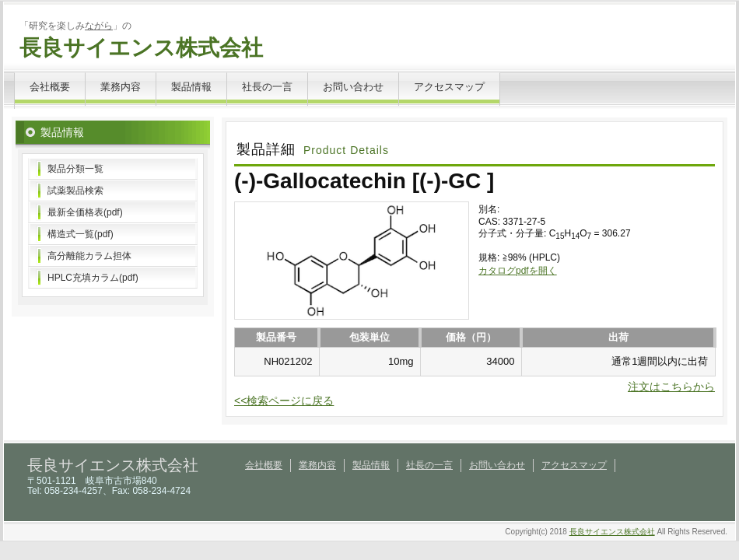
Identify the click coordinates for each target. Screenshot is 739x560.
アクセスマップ (449, 87)
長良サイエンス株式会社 (141, 48)
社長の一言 (267, 87)
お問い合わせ (353, 87)
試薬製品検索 (75, 191)
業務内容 (121, 87)
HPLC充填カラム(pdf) (93, 278)
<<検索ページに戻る (284, 401)
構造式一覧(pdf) (81, 234)
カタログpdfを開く (518, 271)
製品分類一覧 (75, 169)
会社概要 (50, 87)
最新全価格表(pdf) (85, 212)
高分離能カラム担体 (89, 256)
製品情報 (191, 87)
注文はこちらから (671, 387)
